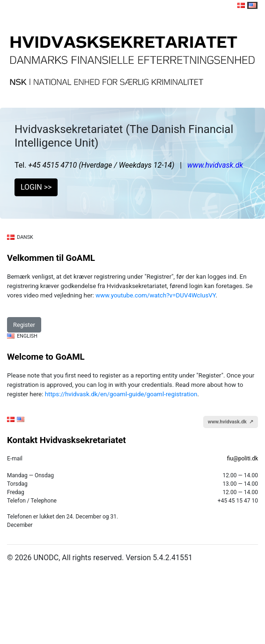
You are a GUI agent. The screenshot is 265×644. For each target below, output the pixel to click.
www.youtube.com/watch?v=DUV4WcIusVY (155, 295)
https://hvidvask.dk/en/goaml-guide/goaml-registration (121, 394)
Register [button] (24, 325)
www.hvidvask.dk (215, 165)
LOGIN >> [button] (36, 187)
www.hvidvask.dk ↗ (231, 422)
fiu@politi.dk (243, 459)
